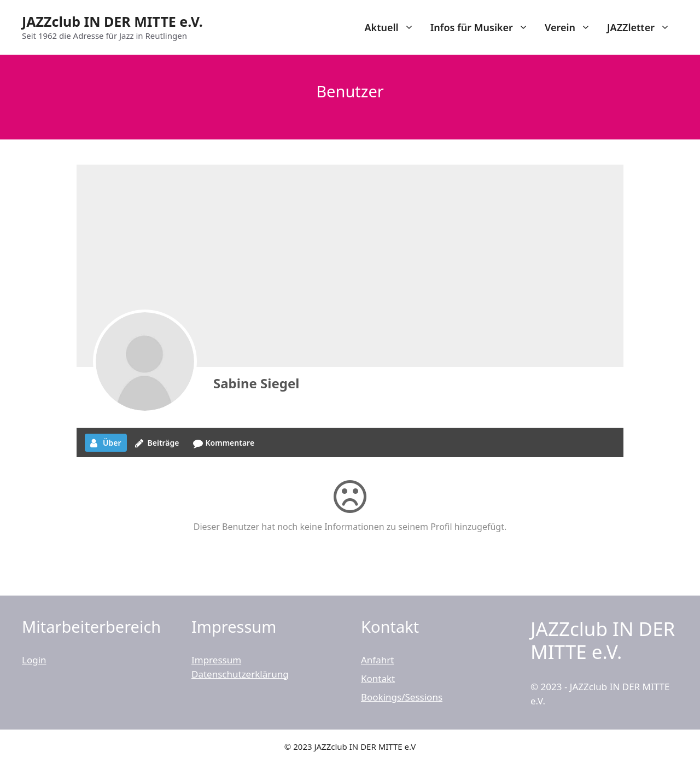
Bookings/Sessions (402, 697)
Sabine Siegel (256, 383)
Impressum (216, 660)
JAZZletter (643, 27)
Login (34, 660)
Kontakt (378, 678)
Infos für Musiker (483, 27)
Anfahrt (377, 660)
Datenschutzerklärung (240, 674)
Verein (572, 27)
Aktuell (393, 27)
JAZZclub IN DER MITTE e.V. (112, 21)
